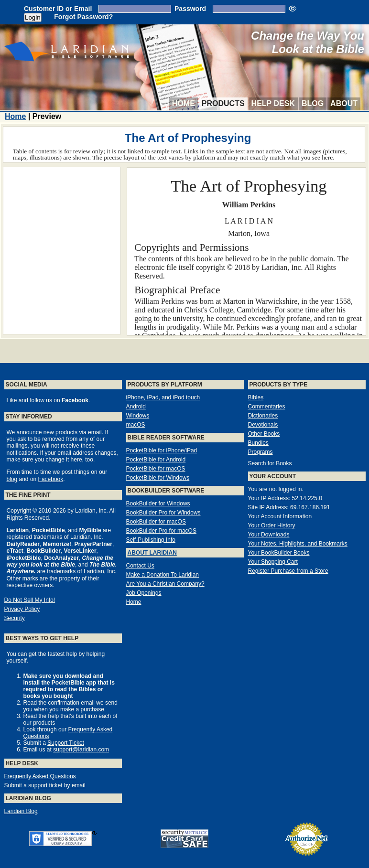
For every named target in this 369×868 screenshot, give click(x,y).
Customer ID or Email (58, 9)
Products (223, 103)
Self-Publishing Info (151, 540)
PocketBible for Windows (158, 478)
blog (12, 479)
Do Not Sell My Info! (30, 600)
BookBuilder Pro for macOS (161, 531)
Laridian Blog (21, 811)
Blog (313, 103)
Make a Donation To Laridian (163, 575)
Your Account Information (280, 516)
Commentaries (267, 407)
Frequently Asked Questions (40, 776)
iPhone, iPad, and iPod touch (163, 397)
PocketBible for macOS (156, 469)
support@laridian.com (81, 750)
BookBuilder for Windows (158, 504)
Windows (138, 416)
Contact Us (140, 566)
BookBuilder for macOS (156, 522)
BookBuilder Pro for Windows (163, 513)
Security (15, 618)
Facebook (51, 479)
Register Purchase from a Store (288, 571)
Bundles (258, 443)
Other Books (264, 434)
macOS (136, 425)
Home (184, 103)
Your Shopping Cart (273, 562)
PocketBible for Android (156, 460)
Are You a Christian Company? (165, 584)
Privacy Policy (22, 609)
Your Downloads (269, 535)
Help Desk (273, 103)
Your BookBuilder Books (279, 553)
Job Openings (144, 593)
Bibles (256, 397)
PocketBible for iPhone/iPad (162, 450)
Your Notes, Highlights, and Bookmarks (298, 544)
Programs (260, 452)
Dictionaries (263, 416)
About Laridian (152, 553)
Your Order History (272, 525)
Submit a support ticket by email (45, 785)
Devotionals (263, 425)
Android (136, 407)
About (344, 103)
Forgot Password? (83, 17)
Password (190, 9)
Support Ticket (66, 743)
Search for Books (270, 463)
